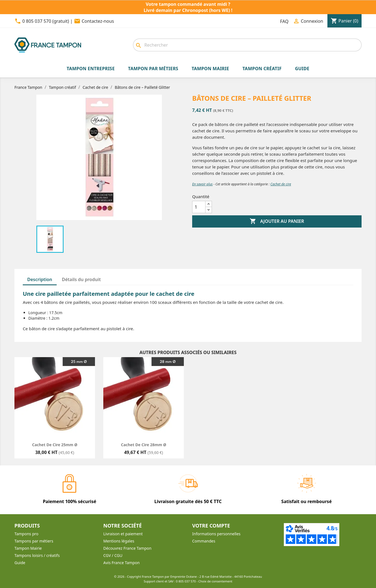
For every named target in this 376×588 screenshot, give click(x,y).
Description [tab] (40, 279)
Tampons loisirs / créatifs (37, 555)
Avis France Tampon (121, 563)
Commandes (204, 541)
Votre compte (211, 526)
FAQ (284, 21)
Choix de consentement (215, 581)
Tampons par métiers (34, 541)
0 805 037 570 (186, 581)
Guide (20, 563)
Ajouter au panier (277, 221)
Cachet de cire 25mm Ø (55, 445)
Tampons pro (26, 534)
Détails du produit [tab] (81, 279)
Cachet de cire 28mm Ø (143, 445)
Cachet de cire (281, 184)
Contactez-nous (98, 21)
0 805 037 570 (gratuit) (46, 21)
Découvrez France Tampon (127, 548)
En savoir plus (202, 184)
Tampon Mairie (28, 548)
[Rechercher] (247, 45)
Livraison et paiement (123, 534)
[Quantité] (199, 207)
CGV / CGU (113, 555)
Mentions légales (119, 541)
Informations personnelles (216, 534)
